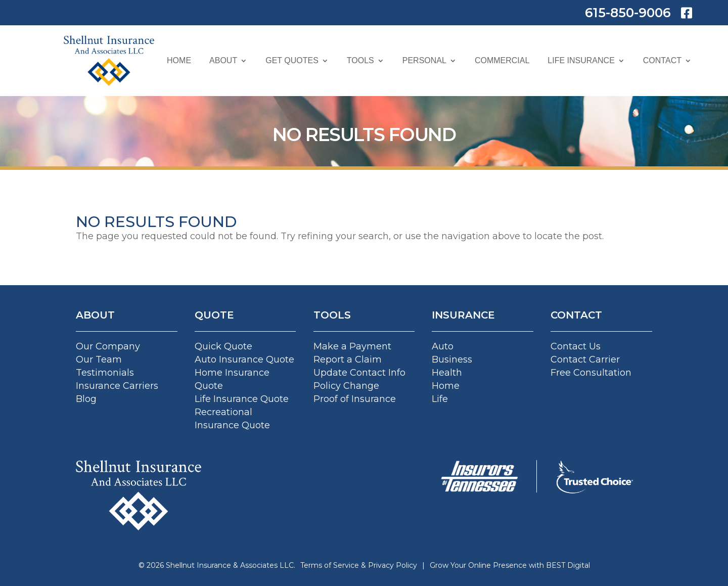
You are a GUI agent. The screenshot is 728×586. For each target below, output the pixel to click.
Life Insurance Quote (242, 399)
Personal (424, 60)
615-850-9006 (628, 13)
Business (452, 359)
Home (179, 60)
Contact (662, 60)
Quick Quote (223, 346)
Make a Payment (352, 346)
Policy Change (346, 386)
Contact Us (576, 346)
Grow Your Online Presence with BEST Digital (510, 565)
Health (447, 373)
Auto (443, 346)
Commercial (502, 60)
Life (440, 399)
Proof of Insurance (355, 399)
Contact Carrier (585, 359)
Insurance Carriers (117, 386)
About (223, 60)
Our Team (99, 359)
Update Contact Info (359, 373)
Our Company (108, 346)
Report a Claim (348, 359)
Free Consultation (591, 373)
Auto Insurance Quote (244, 359)
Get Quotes (292, 60)
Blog (86, 399)
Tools (360, 60)
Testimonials (105, 373)
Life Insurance (581, 60)
